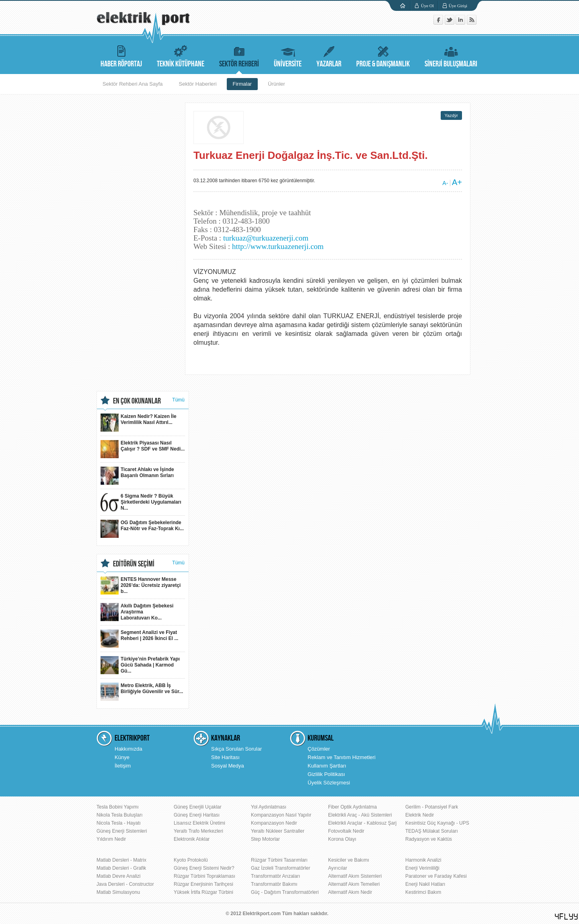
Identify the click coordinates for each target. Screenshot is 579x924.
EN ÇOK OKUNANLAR (137, 401)
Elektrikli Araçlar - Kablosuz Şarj (362, 823)
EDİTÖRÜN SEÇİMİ (134, 564)
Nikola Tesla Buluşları (120, 815)
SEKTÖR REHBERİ (239, 55)
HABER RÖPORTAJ (121, 55)
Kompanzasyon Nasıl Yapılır (281, 815)
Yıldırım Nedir (111, 839)
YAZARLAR (329, 55)
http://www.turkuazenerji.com (278, 246)
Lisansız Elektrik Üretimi (199, 823)
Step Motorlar (265, 839)
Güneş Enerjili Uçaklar (198, 807)
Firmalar (242, 84)
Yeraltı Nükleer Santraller (278, 831)
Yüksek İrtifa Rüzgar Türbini (203, 892)
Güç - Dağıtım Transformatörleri (285, 892)
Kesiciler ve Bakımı (349, 860)
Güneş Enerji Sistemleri (122, 831)
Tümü (178, 400)
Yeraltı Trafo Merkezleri (198, 831)
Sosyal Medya (228, 766)
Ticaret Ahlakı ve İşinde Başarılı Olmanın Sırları (137, 476)
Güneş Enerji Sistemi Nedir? (204, 868)
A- (445, 183)
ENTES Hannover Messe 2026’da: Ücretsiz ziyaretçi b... (141, 585)
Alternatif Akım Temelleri (354, 884)
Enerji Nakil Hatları (425, 884)
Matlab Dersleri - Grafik (121, 868)
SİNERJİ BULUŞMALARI (451, 55)
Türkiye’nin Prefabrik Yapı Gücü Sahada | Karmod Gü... (140, 665)
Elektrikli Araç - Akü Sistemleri (360, 815)
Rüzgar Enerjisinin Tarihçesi (203, 884)
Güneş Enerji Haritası (197, 815)
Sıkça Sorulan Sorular (236, 749)
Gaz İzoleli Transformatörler (280, 868)
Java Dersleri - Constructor (125, 884)
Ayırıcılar (338, 868)
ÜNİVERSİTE (288, 55)
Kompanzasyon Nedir (274, 823)
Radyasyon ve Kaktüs (429, 839)
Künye (122, 757)
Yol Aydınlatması (269, 807)
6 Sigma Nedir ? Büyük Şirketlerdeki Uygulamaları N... (141, 502)
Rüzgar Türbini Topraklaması (204, 876)
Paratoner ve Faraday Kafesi (436, 876)
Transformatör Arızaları (275, 876)
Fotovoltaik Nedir (346, 831)
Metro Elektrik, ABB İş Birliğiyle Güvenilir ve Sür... (142, 692)
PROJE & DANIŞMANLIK (383, 55)
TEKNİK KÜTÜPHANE (181, 55)
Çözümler (319, 749)
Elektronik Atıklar (192, 839)
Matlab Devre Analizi (118, 876)
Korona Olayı (342, 839)
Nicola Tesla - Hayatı (119, 823)
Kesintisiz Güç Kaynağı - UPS (437, 823)
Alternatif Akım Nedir (350, 892)
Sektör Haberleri (198, 84)
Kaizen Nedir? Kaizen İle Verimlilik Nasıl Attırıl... (139, 423)
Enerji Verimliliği (422, 868)
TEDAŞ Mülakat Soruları (432, 831)
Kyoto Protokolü (191, 860)
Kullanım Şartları (327, 766)
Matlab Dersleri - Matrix (121, 860)
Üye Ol (427, 6)
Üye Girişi (458, 6)
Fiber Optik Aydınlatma (352, 807)
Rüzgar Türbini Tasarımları (279, 860)
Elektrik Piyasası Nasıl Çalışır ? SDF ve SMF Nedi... (143, 449)
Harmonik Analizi (423, 860)
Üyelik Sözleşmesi (329, 783)
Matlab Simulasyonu (118, 892)
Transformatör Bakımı (274, 884)
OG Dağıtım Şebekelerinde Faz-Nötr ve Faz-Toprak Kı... (142, 529)
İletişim (123, 766)
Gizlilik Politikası (326, 774)
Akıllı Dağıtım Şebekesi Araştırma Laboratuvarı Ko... (137, 612)
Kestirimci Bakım (423, 892)
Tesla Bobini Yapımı (118, 807)
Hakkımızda (128, 749)
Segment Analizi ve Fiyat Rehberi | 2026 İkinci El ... (139, 639)
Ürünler (276, 84)
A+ (457, 182)
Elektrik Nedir (420, 815)
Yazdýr (451, 115)
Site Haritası (225, 757)
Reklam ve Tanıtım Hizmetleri (342, 757)
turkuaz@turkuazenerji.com (266, 238)
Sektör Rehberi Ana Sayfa (133, 84)
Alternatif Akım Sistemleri (355, 876)
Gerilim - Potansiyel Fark (432, 807)
